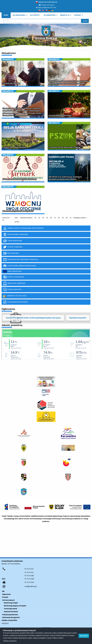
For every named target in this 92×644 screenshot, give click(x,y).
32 (35, 218)
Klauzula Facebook (11, 612)
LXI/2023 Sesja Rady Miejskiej (14, 147)
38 (59, 218)
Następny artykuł (79, 218)
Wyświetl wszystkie (78, 318)
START (6, 15)
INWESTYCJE (65, 15)
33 (39, 218)
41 (71, 218)
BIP (3, 591)
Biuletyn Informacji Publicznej (46, 2)
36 (51, 218)
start (16, 218)
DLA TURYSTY (35, 15)
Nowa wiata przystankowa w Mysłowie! (18, 211)
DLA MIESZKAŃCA (19, 15)
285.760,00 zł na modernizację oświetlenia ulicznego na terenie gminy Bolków (65, 178)
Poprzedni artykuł (26, 218)
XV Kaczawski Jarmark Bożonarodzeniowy (20, 179)
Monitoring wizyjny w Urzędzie (15, 606)
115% (52, 8)
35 (47, 218)
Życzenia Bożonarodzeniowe (60, 115)
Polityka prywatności (10, 615)
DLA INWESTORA (50, 15)
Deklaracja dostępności (11, 618)
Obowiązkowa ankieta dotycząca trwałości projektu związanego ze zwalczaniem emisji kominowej (69, 82)
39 (63, 218)
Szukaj (85, 21)
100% (49, 8)
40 (67, 218)
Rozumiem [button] (84, 636)
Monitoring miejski (11, 603)
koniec (17, 222)
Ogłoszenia (6, 594)
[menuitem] (6, 15)
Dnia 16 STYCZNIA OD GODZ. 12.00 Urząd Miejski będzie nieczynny (33, 318)
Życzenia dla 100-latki (11, 84)
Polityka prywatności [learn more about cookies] (10, 641)
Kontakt (5, 597)
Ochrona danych (8, 600)
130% (55, 8)
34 (43, 218)
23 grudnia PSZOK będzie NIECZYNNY (64, 147)
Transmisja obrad (10, 609)
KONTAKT (78, 15)
